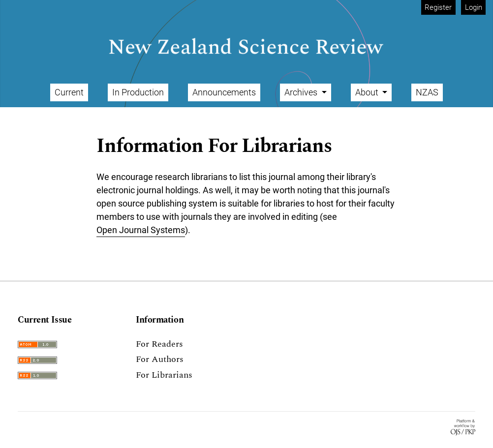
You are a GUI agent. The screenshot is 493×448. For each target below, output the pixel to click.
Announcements (224, 92)
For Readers (159, 344)
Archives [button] (302, 92)
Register (438, 7)
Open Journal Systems (141, 230)
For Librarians (164, 375)
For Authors (160, 359)
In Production (138, 92)
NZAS (427, 92)
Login (474, 7)
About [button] (368, 92)
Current (69, 92)
